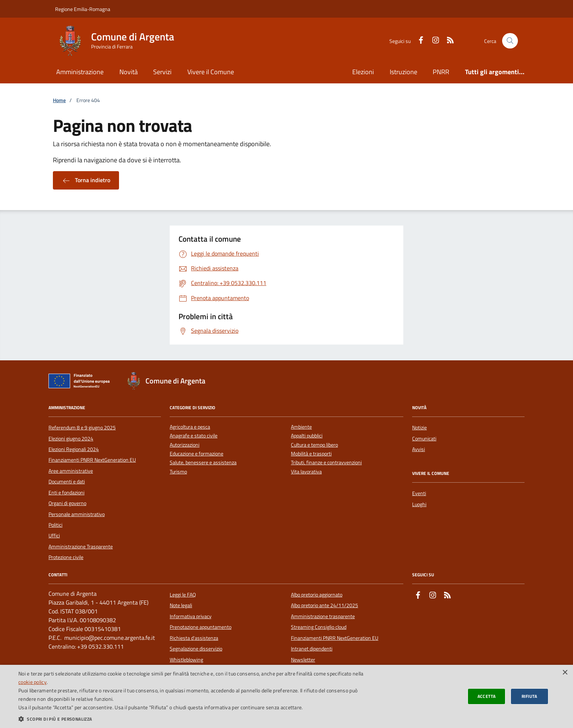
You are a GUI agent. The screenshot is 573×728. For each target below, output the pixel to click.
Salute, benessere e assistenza (203, 463)
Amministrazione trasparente (323, 616)
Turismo (178, 472)
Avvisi (419, 449)
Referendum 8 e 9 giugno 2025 (82, 428)
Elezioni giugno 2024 (71, 439)
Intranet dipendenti (312, 649)
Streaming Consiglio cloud (319, 627)
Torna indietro (86, 180)
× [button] (565, 673)
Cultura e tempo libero (314, 445)
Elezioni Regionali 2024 (74, 449)
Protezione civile (66, 557)
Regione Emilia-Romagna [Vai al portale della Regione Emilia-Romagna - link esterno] (83, 9)
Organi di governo (67, 503)
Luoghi (419, 504)
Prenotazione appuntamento (201, 627)
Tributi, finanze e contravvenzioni (326, 463)
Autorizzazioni (185, 445)
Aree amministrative (71, 471)
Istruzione (403, 72)
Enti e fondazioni (66, 493)
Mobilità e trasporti (311, 454)
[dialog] (286, 696)
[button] (192, 719)
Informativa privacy (191, 616)
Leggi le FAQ (183, 595)
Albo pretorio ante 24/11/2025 (325, 605)
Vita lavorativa (306, 472)
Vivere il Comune (211, 72)
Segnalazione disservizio (196, 649)
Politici (55, 525)
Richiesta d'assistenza (194, 638)
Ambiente (301, 427)
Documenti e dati (67, 482)
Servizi (162, 72)
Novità (129, 72)
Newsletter (303, 660)
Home (59, 100)
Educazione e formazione (197, 454)
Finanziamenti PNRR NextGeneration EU (92, 460)
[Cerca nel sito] (510, 41)
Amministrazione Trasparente (81, 547)
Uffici (54, 536)
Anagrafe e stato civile (194, 436)
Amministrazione (80, 72)
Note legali (181, 605)
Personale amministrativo (77, 514)
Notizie (419, 428)
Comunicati (424, 439)
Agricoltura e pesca (190, 427)
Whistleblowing (186, 660)
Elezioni (363, 72)
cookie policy (33, 682)
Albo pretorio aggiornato (317, 595)
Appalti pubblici (307, 436)
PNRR (441, 72)
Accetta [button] (487, 696)
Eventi (419, 493)
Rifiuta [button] (529, 696)
